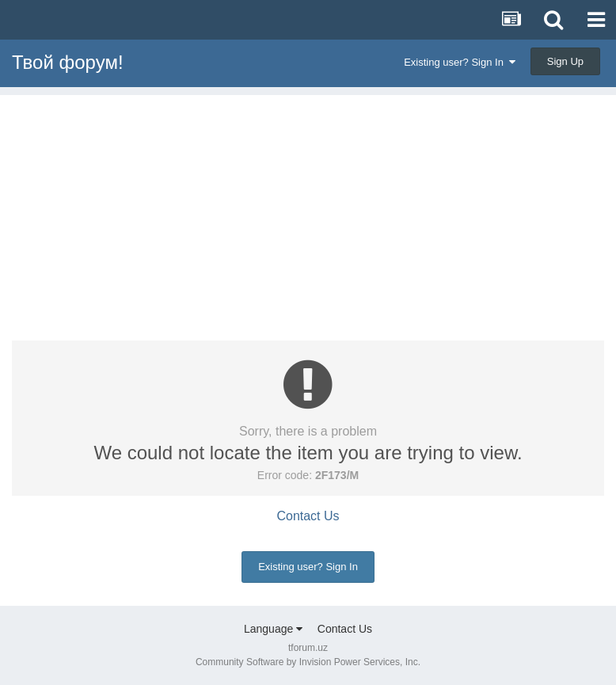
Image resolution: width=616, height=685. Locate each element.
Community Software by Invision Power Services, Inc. (308, 662)
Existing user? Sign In (460, 62)
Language (273, 629)
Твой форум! (68, 62)
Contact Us (308, 516)
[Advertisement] (308, 206)
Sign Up (565, 61)
